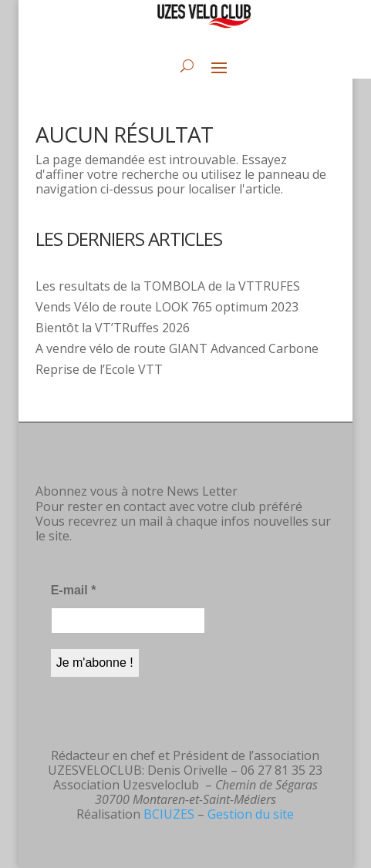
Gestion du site (251, 814)
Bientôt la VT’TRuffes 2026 (113, 328)
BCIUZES (169, 814)
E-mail (74, 590)
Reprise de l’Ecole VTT (99, 369)
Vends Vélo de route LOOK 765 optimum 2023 (167, 307)
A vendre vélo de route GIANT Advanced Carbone (177, 348)
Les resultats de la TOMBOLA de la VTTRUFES (168, 286)
